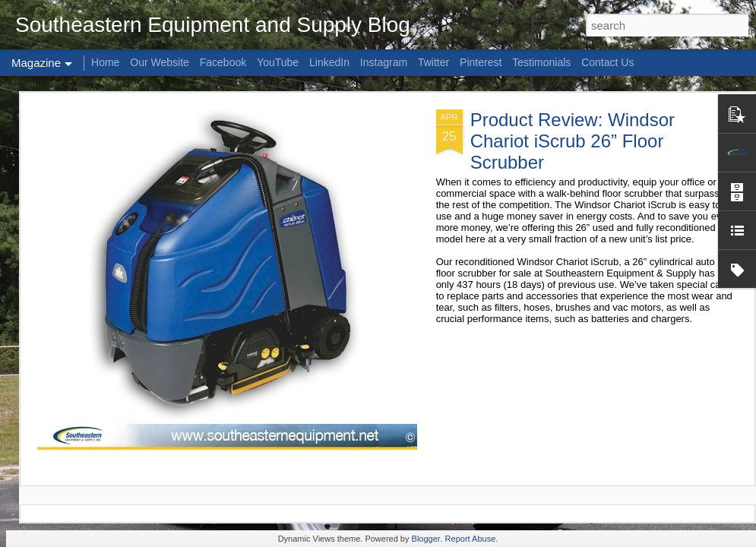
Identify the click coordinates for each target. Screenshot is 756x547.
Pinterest (481, 62)
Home (105, 62)
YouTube (278, 62)
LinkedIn (329, 62)
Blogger (426, 539)
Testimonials (541, 62)
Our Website (160, 62)
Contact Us (607, 62)
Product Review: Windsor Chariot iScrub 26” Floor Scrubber (573, 141)
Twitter (433, 62)
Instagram (384, 62)
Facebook (223, 62)
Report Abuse (471, 539)
